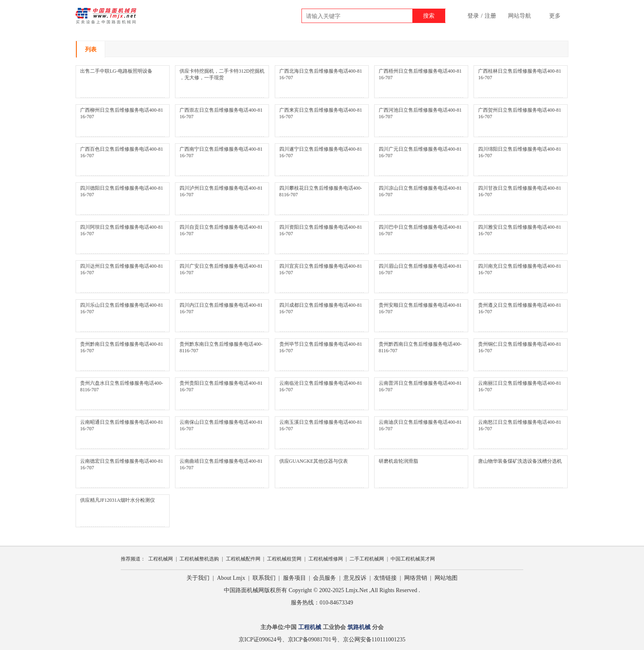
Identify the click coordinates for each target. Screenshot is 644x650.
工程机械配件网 (243, 559)
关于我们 (198, 578)
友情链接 (385, 578)
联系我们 (264, 578)
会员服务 (324, 578)
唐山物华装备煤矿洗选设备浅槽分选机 (520, 461)
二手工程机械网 (367, 559)
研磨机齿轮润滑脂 (398, 461)
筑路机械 (359, 627)
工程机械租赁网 (284, 559)
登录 (473, 16)
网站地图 (446, 578)
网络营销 (416, 578)
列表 (91, 49)
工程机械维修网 (326, 559)
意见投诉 (355, 578)
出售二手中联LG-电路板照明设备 (116, 71)
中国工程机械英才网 (413, 559)
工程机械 (310, 627)
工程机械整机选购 (199, 559)
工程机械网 (161, 559)
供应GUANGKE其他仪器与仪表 (314, 461)
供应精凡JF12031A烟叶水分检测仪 (117, 500)
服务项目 (294, 578)
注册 (490, 16)
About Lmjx (231, 578)
